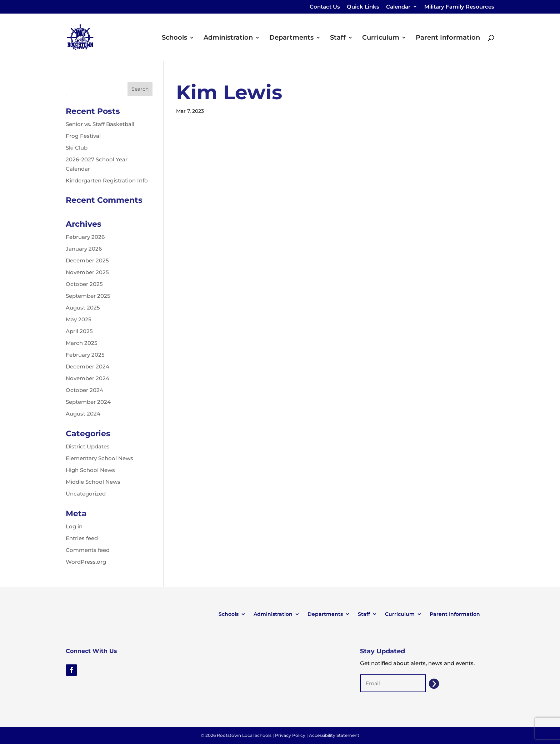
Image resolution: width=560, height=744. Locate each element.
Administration (228, 38)
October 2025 (84, 284)
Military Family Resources (459, 7)
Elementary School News (99, 458)
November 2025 (87, 272)
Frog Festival (83, 136)
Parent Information (448, 38)
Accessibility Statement (334, 735)
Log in (74, 526)
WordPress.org (86, 562)
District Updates (88, 446)
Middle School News (93, 482)
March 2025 (82, 343)
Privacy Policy (290, 735)
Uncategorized (86, 494)
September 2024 (88, 402)
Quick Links (363, 7)
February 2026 (85, 237)
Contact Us (325, 7)
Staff (338, 38)
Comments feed (88, 550)
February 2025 (85, 355)
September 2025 (88, 296)
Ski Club (77, 148)
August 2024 (83, 414)
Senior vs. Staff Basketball (100, 124)
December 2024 (87, 366)
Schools (174, 38)
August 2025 (83, 308)
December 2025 (87, 260)
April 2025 (79, 331)
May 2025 (79, 319)
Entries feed (82, 538)
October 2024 (84, 390)
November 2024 (87, 378)
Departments (291, 38)
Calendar (398, 7)
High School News (90, 470)
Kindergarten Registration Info (107, 180)
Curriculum (381, 38)
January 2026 (84, 249)
